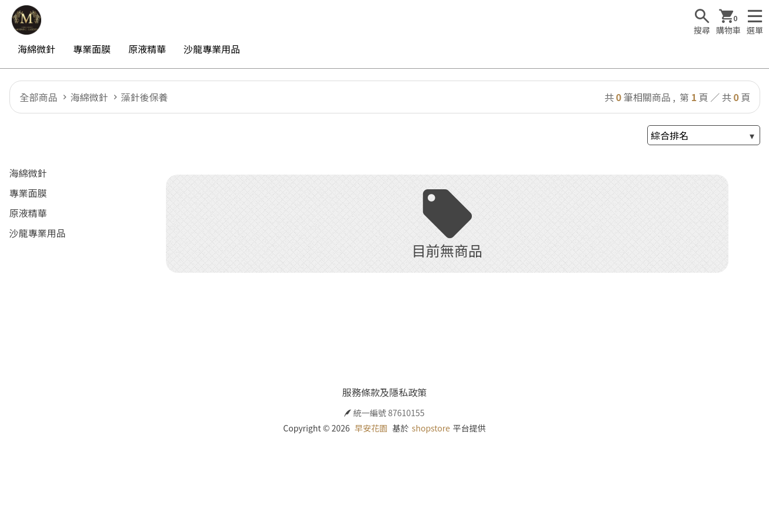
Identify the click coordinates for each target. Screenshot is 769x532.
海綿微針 (36, 49)
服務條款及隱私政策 (384, 392)
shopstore (431, 428)
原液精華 (147, 49)
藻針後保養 (145, 97)
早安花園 (371, 428)
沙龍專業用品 (212, 49)
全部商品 (39, 97)
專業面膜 (92, 49)
